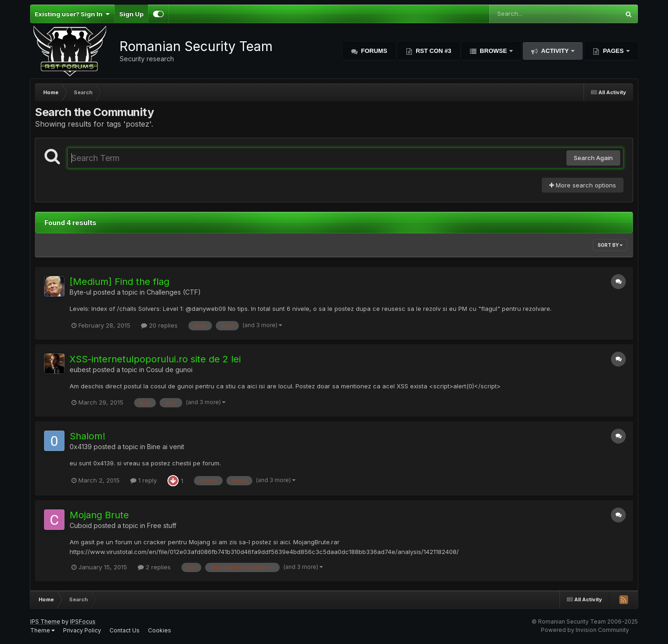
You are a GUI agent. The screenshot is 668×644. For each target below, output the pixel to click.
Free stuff (162, 525)
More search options (583, 185)
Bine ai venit (166, 447)
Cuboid (81, 525)
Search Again (593, 158)
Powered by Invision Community (585, 630)
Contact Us (125, 630)
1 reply (144, 480)
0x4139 (81, 447)
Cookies (160, 630)
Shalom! (87, 436)
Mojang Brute (99, 515)
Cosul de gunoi (169, 370)
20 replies (159, 325)
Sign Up (131, 14)
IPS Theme (45, 621)
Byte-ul (80, 292)
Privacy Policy (82, 630)
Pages (613, 51)
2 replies (154, 567)
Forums (373, 51)
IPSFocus (83, 621)
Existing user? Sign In (72, 14)
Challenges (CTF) (174, 292)
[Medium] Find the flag (119, 282)
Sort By (610, 245)
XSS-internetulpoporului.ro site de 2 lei (155, 359)
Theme (42, 630)
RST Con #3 (433, 51)
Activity (555, 51)
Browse (494, 51)
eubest (80, 370)
